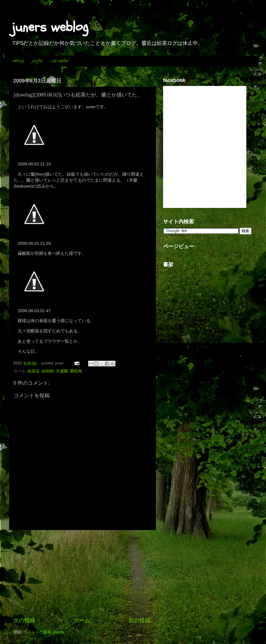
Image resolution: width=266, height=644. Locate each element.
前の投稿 (139, 620)
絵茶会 (34, 371)
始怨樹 (48, 371)
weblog (18, 61)
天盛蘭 (62, 371)
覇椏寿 (76, 371)
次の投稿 (24, 620)
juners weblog (50, 27)
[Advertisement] (82, 573)
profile (37, 61)
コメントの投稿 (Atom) (44, 632)
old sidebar (60, 61)
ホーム (82, 620)
